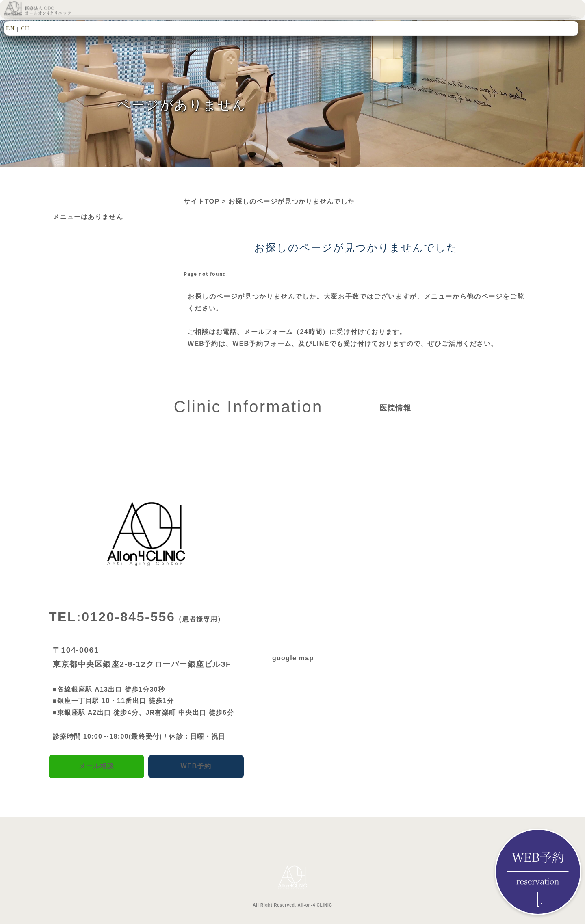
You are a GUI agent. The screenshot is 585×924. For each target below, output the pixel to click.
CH (25, 28)
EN (11, 28)
